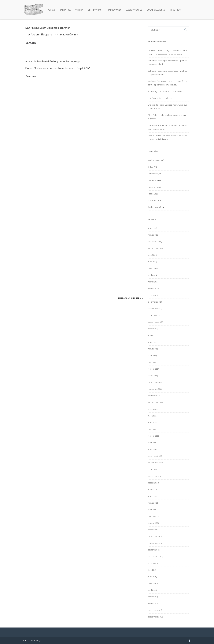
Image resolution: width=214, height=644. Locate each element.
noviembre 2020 (155, 463)
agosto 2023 (153, 329)
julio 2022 (152, 416)
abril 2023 (152, 356)
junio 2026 (153, 228)
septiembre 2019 (155, 557)
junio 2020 (153, 496)
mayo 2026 (153, 235)
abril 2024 (152, 275)
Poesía (51, 10)
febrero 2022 (154, 436)
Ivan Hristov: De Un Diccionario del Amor (47, 28)
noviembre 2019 (155, 543)
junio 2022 (152, 423)
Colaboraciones (156, 10)
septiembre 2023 (155, 322)
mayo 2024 (153, 268)
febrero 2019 (154, 603)
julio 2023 (152, 335)
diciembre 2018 (155, 610)
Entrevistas (95, 10)
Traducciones (114, 10)
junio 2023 (152, 342)
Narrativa (65, 10)
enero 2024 (153, 295)
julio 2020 (152, 490)
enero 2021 (153, 449)
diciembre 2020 (155, 456)
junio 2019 (152, 577)
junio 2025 (152, 262)
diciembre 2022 (155, 382)
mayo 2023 (153, 349)
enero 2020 (153, 530)
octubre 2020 (154, 469)
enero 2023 (153, 376)
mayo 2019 (153, 583)
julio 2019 (152, 570)
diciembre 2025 (155, 242)
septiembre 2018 (155, 617)
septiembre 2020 (156, 476)
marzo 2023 (153, 362)
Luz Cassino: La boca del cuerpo (162, 98)
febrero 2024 (154, 288)
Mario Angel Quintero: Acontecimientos (165, 92)
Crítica (79, 10)
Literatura (152, 180)
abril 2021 (152, 443)
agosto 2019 (153, 563)
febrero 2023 (154, 369)
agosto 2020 (153, 483)
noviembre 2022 (155, 389)
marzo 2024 (153, 282)
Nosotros (175, 10)
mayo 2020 (153, 503)
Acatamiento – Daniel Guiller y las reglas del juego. (53, 62)
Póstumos (152, 200)
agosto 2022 (153, 409)
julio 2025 (152, 255)
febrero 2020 (154, 523)
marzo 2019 (153, 597)
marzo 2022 (153, 429)
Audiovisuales (134, 10)
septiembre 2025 (155, 248)
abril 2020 (152, 510)
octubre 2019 (154, 550)
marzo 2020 (153, 516)
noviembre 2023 (155, 309)
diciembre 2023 (155, 302)
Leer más (31, 43)
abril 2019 (152, 590)
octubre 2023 (154, 315)
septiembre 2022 (155, 402)
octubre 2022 (154, 396)
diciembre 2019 (155, 536)
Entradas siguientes (131, 298)
